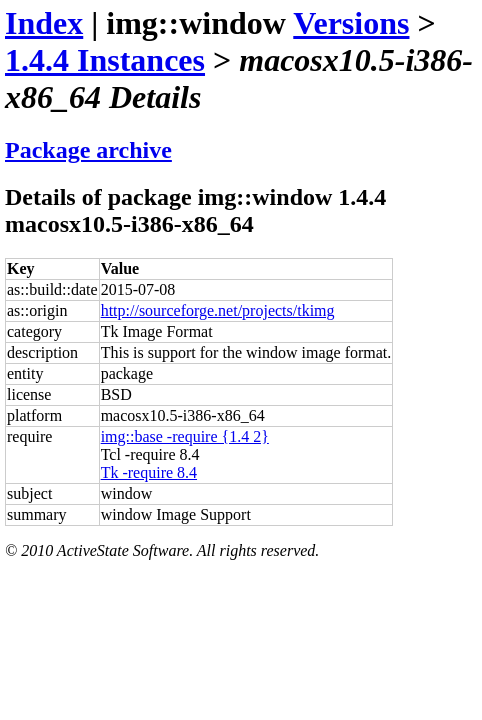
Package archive (88, 150)
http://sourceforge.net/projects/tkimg (218, 310)
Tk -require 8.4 (149, 472)
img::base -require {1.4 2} (185, 436)
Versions (351, 23)
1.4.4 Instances (105, 60)
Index (44, 23)
